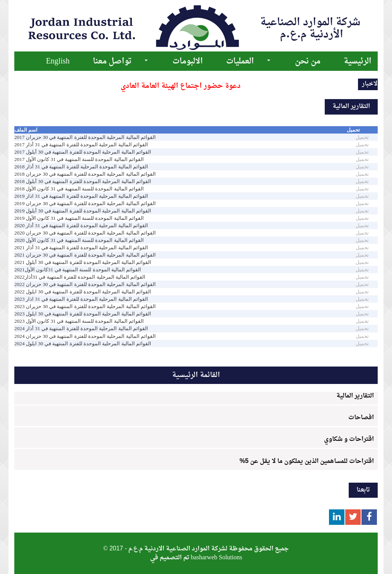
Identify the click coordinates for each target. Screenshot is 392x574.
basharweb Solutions (217, 558)
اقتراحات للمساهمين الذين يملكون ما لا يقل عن (307, 461)
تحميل (362, 137)
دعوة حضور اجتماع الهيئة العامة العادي (181, 86)
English (58, 62)
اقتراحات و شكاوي (349, 439)
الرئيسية (358, 62)
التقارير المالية (355, 396)
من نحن (308, 62)
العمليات (240, 62)
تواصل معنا (112, 62)
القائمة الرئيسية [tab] (196, 375)
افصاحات (361, 418)
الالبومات (188, 62)
